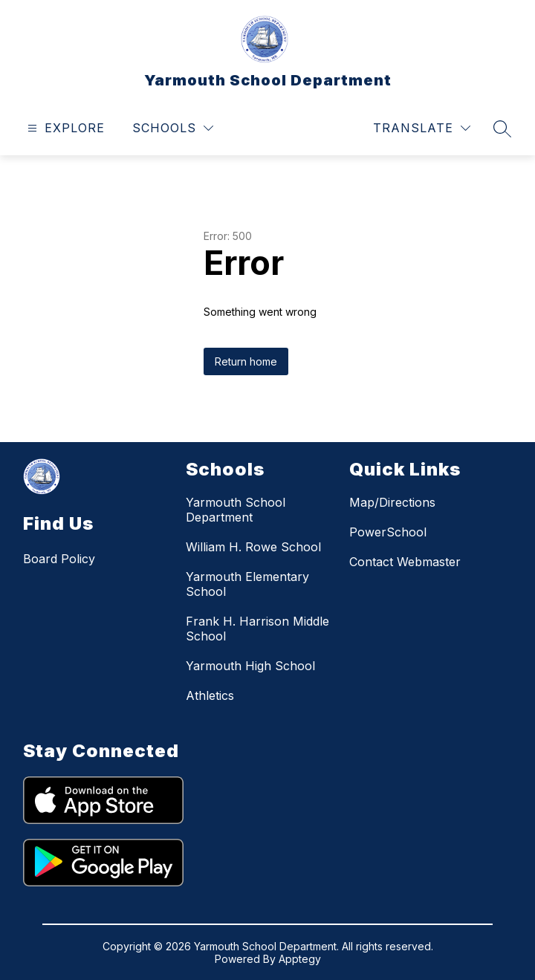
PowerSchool (388, 532)
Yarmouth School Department (236, 510)
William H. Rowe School (253, 547)
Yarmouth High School (250, 666)
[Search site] (502, 129)
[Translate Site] (422, 128)
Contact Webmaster (405, 562)
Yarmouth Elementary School (247, 584)
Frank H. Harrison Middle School (257, 629)
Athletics (210, 695)
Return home (246, 361)
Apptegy (300, 959)
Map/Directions (392, 502)
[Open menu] (64, 128)
